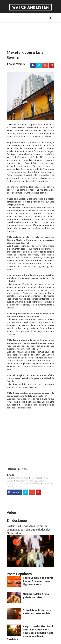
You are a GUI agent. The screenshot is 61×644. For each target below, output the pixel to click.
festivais (23, 462)
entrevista (11, 462)
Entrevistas (18, 34)
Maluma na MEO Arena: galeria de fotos (36, 580)
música (31, 464)
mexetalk (20, 464)
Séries (15, 29)
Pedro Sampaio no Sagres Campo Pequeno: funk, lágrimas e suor (38, 566)
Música (16, 23)
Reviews (16, 45)
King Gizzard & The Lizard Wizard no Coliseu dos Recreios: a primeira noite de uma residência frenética (29, 618)
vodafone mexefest (30, 467)
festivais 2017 (36, 462)
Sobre (15, 17)
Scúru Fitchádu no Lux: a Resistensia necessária (37, 596)
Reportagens (19, 40)
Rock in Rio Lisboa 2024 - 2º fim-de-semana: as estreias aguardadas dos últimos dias (28, 513)
